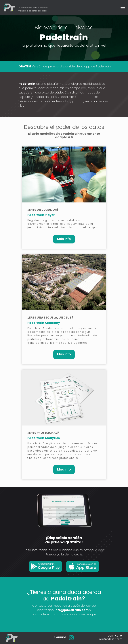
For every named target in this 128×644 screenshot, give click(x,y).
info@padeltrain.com (72, 610)
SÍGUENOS (60, 637)
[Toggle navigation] (123, 7)
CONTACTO (115, 636)
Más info (64, 239)
